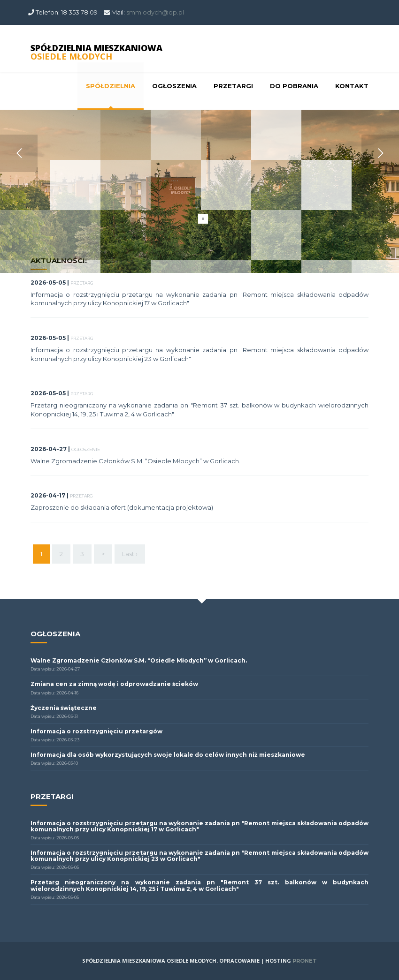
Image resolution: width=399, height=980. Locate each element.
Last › (130, 554)
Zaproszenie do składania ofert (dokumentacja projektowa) (122, 507)
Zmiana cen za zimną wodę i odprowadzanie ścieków (114, 684)
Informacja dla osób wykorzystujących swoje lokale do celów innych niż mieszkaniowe (168, 755)
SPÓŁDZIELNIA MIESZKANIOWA (96, 52)
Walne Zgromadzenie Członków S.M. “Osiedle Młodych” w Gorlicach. (135, 461)
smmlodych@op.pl (155, 12)
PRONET (305, 961)
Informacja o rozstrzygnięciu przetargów (96, 731)
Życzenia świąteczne (64, 708)
